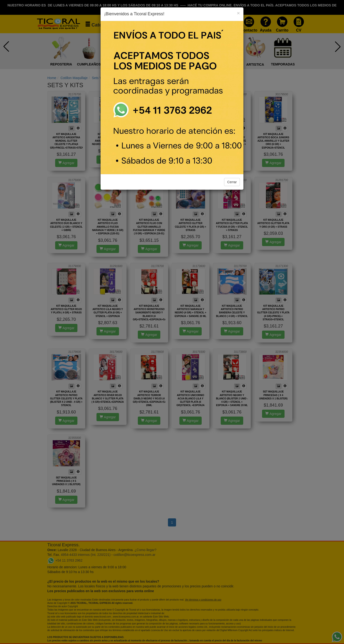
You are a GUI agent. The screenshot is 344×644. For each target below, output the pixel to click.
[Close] (238, 13)
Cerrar (232, 182)
